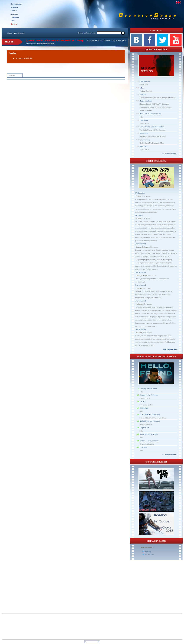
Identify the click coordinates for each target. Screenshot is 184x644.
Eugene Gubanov (142, 247)
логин (10, 33)
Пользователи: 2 (147, 547)
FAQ (13, 21)
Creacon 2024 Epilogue (149, 395)
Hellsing (139, 304)
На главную (16, 4)
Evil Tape (143, 447)
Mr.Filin (139, 332)
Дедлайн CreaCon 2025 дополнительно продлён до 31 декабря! (56, 40)
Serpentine (144, 133)
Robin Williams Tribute (149, 434)
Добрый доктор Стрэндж (150, 421)
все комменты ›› (170, 349)
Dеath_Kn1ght (142, 275)
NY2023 (143, 402)
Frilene (139, 196)
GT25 (142, 88)
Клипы (14, 11)
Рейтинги (15, 17)
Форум (14, 24)
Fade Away (144, 120)
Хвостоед (143, 146)
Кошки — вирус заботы (149, 441)
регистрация (19, 33)
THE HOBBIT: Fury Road (150, 415)
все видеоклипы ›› (170, 154)
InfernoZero (149, 555)
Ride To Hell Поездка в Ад (150, 114)
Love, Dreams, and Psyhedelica (152, 127)
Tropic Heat (144, 428)
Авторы (14, 14)
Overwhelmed (145, 81)
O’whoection (145, 140)
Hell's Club (144, 408)
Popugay (143, 94)
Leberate (139, 288)
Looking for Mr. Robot (148, 389)
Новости (14, 7)
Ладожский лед (146, 101)
